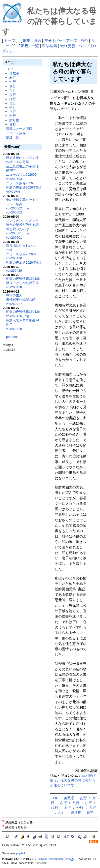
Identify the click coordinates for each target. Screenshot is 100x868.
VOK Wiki (13, 192)
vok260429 (14, 271)
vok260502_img (18, 208)
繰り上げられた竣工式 (22, 283)
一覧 (35, 46)
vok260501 (14, 238)
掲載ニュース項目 (19, 129)
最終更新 (68, 46)
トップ (10, 40)
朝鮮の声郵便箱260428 (23, 279)
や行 (13, 107)
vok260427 (14, 304)
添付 (84, 40)
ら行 (13, 112)
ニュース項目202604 (21, 254)
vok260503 (14, 179)
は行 (13, 99)
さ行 (13, 86)
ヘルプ (84, 46)
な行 (13, 95)
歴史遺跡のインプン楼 (22, 158)
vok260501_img (18, 233)
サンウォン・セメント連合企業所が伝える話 (22, 223)
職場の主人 (14, 295)
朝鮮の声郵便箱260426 (23, 312)
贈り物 (14, 120)
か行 (13, 82)
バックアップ (66, 40)
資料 (13, 124)
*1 (89, 90)
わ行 (13, 116)
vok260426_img (18, 316)
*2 (68, 97)
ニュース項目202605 (21, 175)
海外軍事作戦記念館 (21, 300)
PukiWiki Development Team (55, 859)
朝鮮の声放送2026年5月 (24, 187)
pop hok (12, 337)
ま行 (13, 103)
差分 (48, 40)
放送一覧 (13, 137)
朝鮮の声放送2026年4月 (24, 262)
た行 (13, 90)
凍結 (37, 40)
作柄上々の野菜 (17, 162)
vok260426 (14, 329)
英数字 (14, 73)
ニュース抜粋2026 (19, 183)
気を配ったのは (17, 229)
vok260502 (14, 212)
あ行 (13, 77)
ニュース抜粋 (16, 133)
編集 (27, 40)
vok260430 (14, 258)
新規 (25, 46)
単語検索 (49, 46)
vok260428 (14, 287)
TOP (9, 69)
